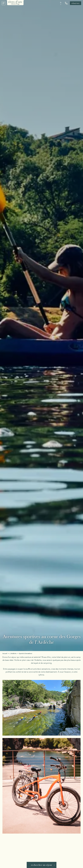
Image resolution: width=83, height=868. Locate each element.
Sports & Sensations (26, 653)
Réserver (76, 3)
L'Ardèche (13, 653)
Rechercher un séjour (42, 865)
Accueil (5, 653)
